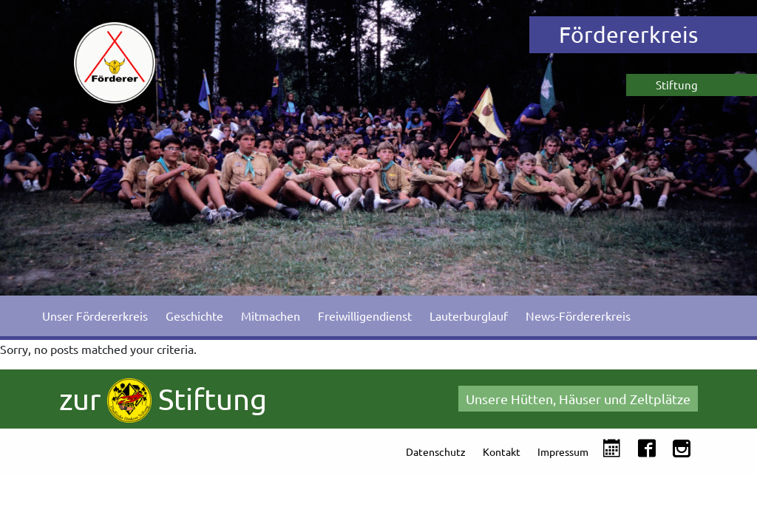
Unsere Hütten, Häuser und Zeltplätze (578, 399)
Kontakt (502, 451)
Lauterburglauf (469, 316)
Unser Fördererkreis (95, 316)
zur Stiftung (163, 400)
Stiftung (677, 85)
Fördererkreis (628, 34)
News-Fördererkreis (578, 316)
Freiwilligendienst (365, 316)
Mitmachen (271, 316)
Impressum (563, 451)
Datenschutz (436, 451)
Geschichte (194, 316)
